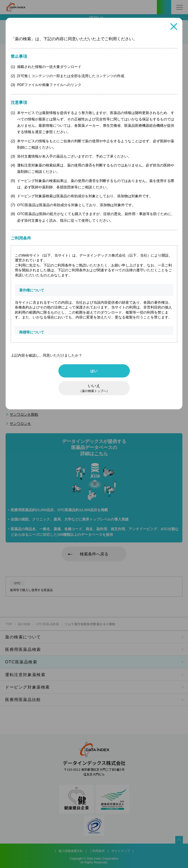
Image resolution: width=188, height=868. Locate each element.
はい (94, 371)
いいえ (94, 388)
